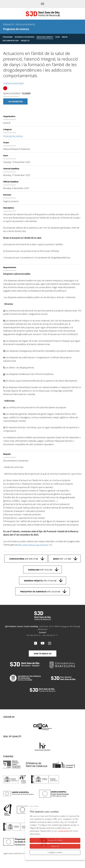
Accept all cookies (55, 840)
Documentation (11, 41)
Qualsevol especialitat (13, 83)
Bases (62, 559)
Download (40, 570)
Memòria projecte (40, 581)
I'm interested (15, 102)
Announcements (26, 24)
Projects (25, 41)
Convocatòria (24, 559)
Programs (8, 37)
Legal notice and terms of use (16, 853)
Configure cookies (55, 852)
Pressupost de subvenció (40, 592)
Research (9, 24)
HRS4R (65, 37)
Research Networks (25, 37)
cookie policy (64, 831)
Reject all (55, 846)
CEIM (57, 37)
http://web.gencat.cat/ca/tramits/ (33, 545)
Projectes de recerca (16, 29)
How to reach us (43, 654)
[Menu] (42, 4)
